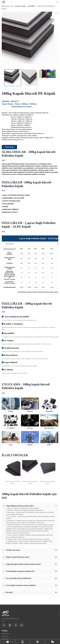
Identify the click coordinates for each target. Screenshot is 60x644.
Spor (3, 634)
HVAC (3, 639)
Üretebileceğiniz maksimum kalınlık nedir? (19, 538)
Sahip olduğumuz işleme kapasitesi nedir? (19, 506)
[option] (13, 78)
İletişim (4, 636)
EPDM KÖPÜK (6, 601)
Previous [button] (3, 78)
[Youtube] (22, 592)
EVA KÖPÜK (5, 606)
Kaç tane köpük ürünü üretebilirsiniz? (17, 545)
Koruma (4, 628)
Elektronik (4, 623)
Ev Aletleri (4, 626)
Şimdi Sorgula (9, 147)
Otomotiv (4, 621)
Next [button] (57, 78)
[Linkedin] (10, 592)
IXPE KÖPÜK (5, 611)
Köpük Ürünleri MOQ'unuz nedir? (16, 524)
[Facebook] (4, 592)
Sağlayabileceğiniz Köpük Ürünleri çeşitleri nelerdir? (22, 531)
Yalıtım (3, 618)
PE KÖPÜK (5, 603)
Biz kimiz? (8, 559)
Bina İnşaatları (5, 631)
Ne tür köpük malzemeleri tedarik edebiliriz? (20, 552)
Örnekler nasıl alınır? (12, 517)
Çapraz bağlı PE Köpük (7, 609)
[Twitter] (16, 592)
